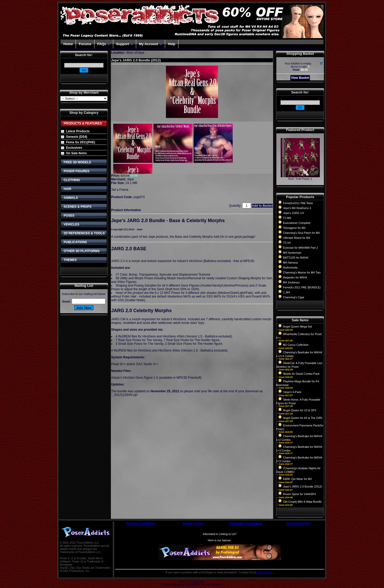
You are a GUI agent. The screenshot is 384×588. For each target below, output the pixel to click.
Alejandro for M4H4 (295, 277)
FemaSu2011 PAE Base (298, 203)
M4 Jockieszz (291, 282)
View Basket (300, 78)
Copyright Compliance (246, 524)
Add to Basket (262, 206)
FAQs (104, 44)
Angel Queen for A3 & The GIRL (303, 418)
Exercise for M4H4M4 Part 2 (301, 248)
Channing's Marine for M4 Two (302, 272)
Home (68, 44)
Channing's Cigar (294, 297)
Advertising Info (299, 524)
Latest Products (78, 131)
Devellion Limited (183, 584)
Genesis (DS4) (77, 137)
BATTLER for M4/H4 (296, 258)
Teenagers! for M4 (294, 228)
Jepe (130, 179)
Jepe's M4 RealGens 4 (297, 208)
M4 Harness (290, 263)
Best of (132, 53)
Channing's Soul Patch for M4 (301, 233)
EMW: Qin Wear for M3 (297, 479)
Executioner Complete (297, 223)
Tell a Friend (120, 190)
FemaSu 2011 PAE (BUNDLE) (302, 287)
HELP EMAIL (265, 572)
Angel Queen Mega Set (298, 326)
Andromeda (290, 268)
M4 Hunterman (292, 253)
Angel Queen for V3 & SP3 (300, 410)
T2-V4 (287, 243)
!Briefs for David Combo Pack (301, 374)
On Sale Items (76, 153)
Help (172, 44)
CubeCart (198, 582)
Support (125, 44)
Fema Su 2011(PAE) (81, 142)
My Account (151, 44)
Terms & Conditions (141, 524)
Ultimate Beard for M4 (297, 238)
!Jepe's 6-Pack (292, 392)
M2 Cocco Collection (296, 345)
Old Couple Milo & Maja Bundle (302, 502)
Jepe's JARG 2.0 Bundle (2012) (303, 486)
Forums (85, 44)
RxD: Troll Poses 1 (300, 179)
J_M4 (286, 292)
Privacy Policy (193, 524)
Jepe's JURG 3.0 (293, 213)
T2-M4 (287, 218)
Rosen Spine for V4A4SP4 (299, 494)
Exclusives (74, 148)
